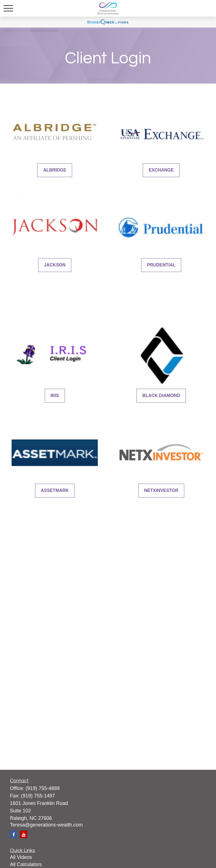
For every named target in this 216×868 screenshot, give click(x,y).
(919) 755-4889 (43, 788)
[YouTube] (24, 834)
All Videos (21, 857)
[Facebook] (14, 834)
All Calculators (26, 864)
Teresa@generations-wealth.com (46, 825)
